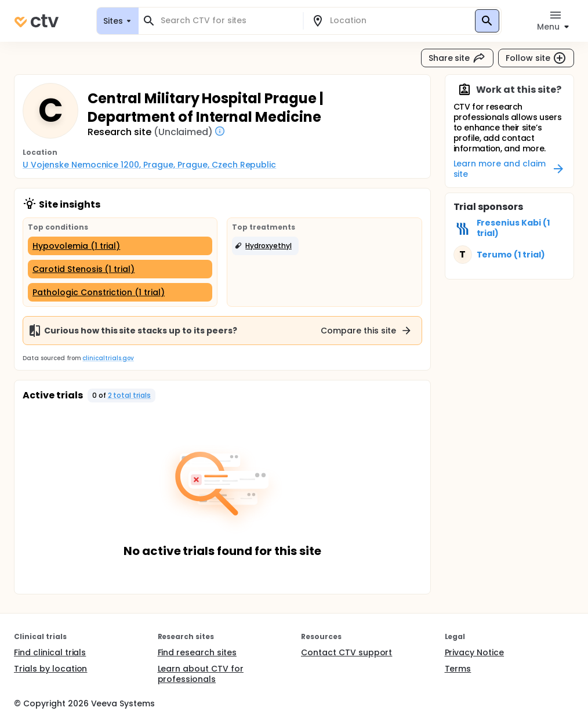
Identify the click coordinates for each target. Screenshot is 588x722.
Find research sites (197, 652)
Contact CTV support (346, 652)
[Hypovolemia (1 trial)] (120, 246)
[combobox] (228, 21)
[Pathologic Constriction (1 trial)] (120, 292)
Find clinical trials (50, 652)
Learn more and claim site (510, 169)
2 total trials (130, 395)
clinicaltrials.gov (108, 358)
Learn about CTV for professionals (201, 674)
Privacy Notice (475, 652)
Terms (458, 669)
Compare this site (366, 331)
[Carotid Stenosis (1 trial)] (120, 269)
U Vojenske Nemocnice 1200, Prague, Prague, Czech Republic (149, 165)
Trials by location (50, 669)
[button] (265, 246)
